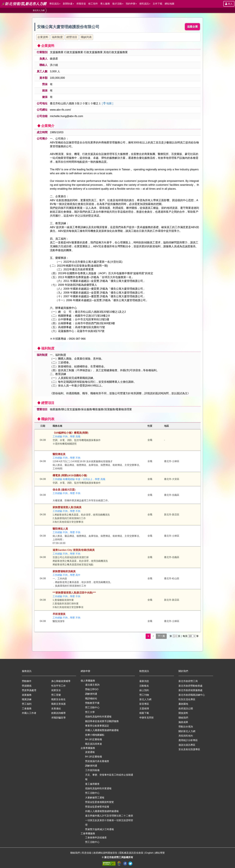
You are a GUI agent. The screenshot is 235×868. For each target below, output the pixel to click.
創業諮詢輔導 (58, 713)
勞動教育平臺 (92, 703)
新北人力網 (145, 699)
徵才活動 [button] (118, 4)
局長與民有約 (186, 736)
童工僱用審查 (92, 784)
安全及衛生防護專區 (189, 749)
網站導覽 (160, 853)
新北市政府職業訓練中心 (192, 695)
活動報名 (144, 686)
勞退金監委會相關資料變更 (100, 802)
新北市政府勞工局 (188, 681)
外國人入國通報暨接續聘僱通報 (102, 730)
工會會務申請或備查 (96, 838)
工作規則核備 (92, 770)
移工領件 (93, 4)
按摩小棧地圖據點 (95, 735)
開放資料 (183, 713)
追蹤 (192, 27)
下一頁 (161, 636)
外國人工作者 (29, 713)
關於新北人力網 (187, 731)
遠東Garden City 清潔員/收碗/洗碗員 (74, 550)
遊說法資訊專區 (187, 745)
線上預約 (144, 690)
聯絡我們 (183, 718)
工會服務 (27, 709)
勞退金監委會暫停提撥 (97, 807)
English (149, 853)
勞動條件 (27, 681)
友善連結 (56, 709)
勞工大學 (90, 712)
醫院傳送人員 (60, 529)
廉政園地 (183, 704)
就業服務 (27, 695)
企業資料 (43, 37)
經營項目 (72, 37)
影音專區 (144, 704)
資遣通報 (90, 752)
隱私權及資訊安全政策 (132, 853)
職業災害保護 (58, 704)
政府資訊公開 (186, 709)
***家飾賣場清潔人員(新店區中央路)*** (74, 593)
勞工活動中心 (92, 707)
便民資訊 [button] (145, 4)
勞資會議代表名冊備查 (97, 761)
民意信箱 (87, 853)
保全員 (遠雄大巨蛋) (64, 490)
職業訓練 (27, 699)
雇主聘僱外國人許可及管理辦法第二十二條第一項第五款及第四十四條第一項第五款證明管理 (109, 820)
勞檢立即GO (92, 689)
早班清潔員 (59, 614)
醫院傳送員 (59, 454)
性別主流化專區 (187, 699)
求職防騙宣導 (58, 718)
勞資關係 (27, 686)
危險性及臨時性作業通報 (98, 717)
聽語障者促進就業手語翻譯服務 (102, 721)
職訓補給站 (91, 698)
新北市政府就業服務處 (190, 690)
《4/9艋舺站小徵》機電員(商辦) (71, 433)
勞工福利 (27, 704)
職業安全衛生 (58, 699)
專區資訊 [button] (55, 4)
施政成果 (183, 722)
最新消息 (144, 681)
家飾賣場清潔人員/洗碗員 (67, 507)
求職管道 (81, 4)
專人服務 (105, 4)
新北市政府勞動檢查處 (190, 686)
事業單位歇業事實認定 (97, 726)
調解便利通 (91, 694)
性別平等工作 (58, 686)
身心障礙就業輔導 (61, 681)
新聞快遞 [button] (68, 4)
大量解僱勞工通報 (95, 798)
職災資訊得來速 (94, 744)
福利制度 (57, 37)
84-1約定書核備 (94, 739)
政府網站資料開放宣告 (106, 853)
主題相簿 (144, 709)
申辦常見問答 (147, 718)
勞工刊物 (144, 695)
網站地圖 (170, 4)
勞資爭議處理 (29, 690)
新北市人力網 (39, 10)
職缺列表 (86, 37)
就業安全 (56, 690)
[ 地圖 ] (108, 103)
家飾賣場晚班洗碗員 (64, 571)
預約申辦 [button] (131, 4)
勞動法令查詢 (186, 727)
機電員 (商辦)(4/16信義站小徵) (70, 475)
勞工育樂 (56, 695)
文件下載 (158, 4)
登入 (229, 4)
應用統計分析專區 (188, 740)
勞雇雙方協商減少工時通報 (100, 829)
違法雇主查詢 (92, 685)
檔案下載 (144, 713)
